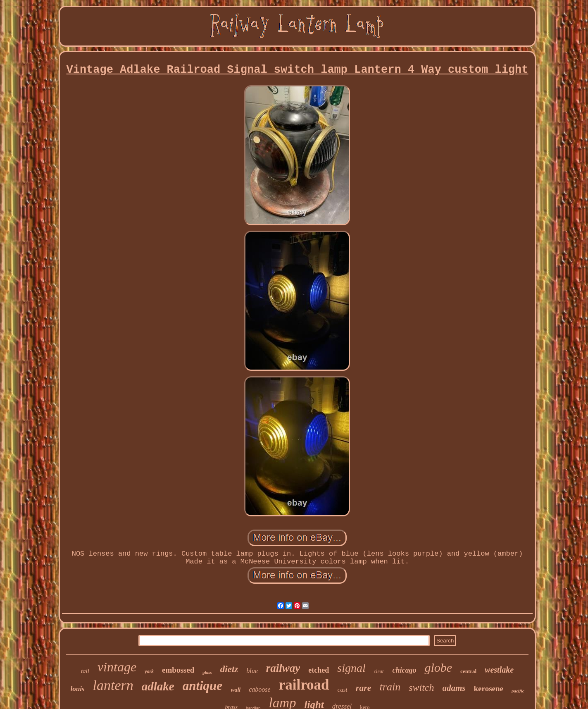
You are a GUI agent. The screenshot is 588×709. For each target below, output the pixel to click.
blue (252, 671)
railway (283, 668)
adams (454, 688)
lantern (113, 685)
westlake (499, 670)
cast (343, 690)
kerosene (489, 689)
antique (202, 686)
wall (236, 690)
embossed (178, 670)
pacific (518, 691)
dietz (229, 669)
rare (364, 688)
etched (319, 670)
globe (438, 667)
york (149, 671)
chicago (404, 670)
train (390, 687)
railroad (304, 685)
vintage (117, 667)
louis (77, 689)
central (468, 671)
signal (351, 668)
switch (421, 688)
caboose (259, 689)
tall (85, 671)
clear (379, 671)
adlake (158, 686)
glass (207, 672)
